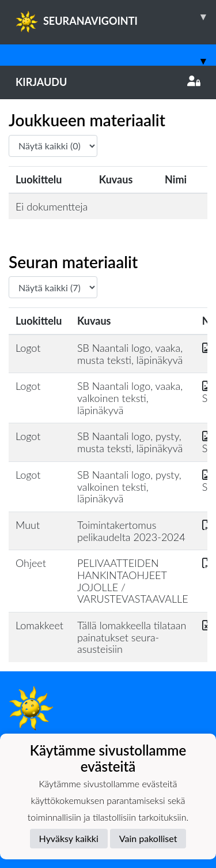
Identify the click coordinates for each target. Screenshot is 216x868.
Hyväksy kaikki (69, 838)
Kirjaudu (108, 82)
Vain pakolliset (148, 838)
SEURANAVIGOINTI (116, 17)
